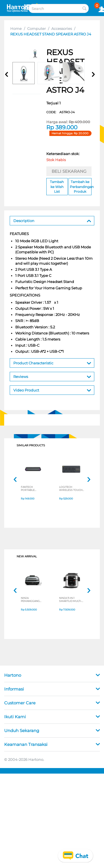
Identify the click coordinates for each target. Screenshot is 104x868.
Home (16, 29)
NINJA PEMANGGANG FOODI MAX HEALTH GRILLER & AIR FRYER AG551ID (34, 599)
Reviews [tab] (52, 376)
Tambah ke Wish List (57, 186)
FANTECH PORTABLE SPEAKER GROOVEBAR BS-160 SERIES (32, 488)
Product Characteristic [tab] (52, 363)
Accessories (62, 29)
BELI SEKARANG (69, 171)
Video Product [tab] (52, 390)
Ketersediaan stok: (63, 158)
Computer (36, 29)
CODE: (60, 112)
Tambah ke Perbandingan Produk (81, 186)
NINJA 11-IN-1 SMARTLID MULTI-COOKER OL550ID (70, 599)
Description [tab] (52, 220)
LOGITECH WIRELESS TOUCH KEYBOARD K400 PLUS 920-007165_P (71, 488)
